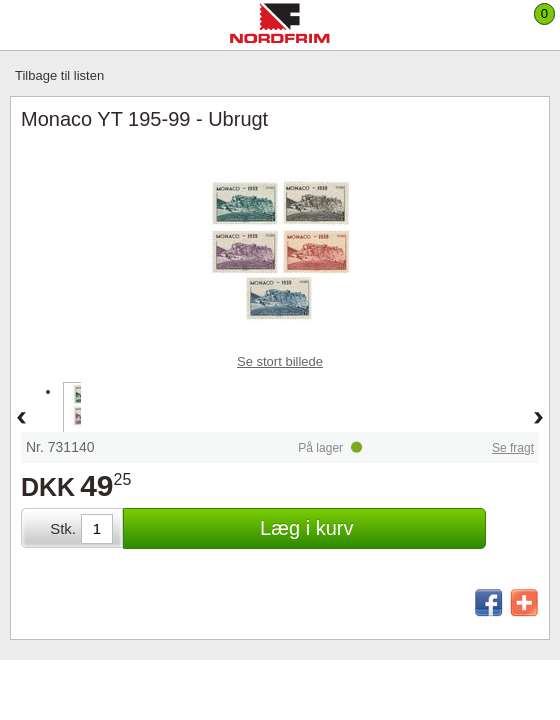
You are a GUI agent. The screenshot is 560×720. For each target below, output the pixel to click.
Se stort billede (280, 361)
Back (21, 419)
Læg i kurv (306, 528)
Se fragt (513, 448)
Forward (539, 419)
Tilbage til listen (59, 75)
